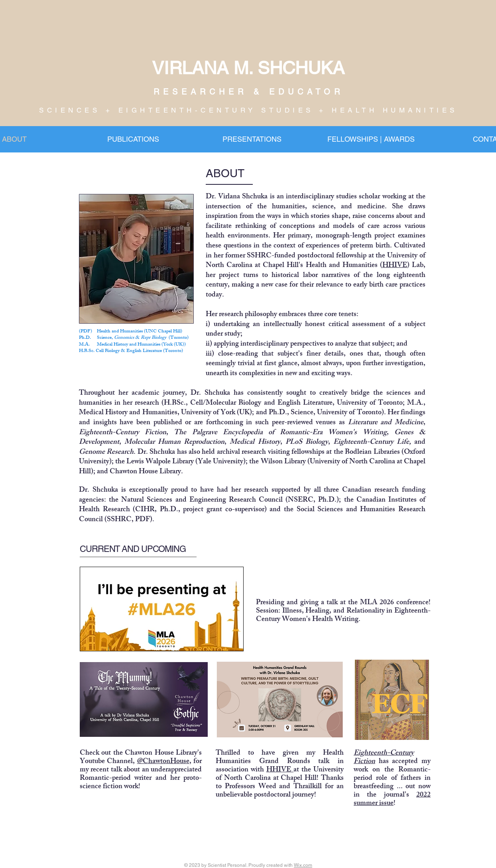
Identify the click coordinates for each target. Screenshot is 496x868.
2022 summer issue (392, 800)
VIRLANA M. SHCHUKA (248, 68)
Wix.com (303, 865)
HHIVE (395, 266)
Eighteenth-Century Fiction (384, 758)
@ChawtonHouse (163, 762)
